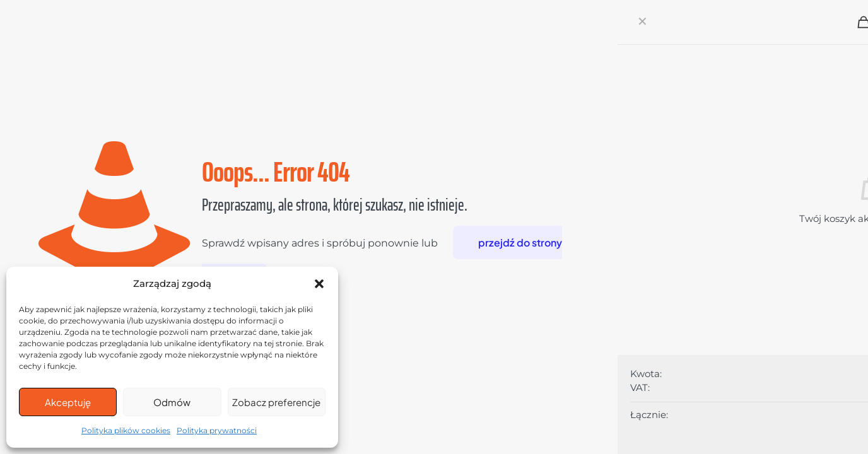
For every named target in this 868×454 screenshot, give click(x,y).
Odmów (172, 402)
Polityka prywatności (217, 430)
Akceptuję (68, 402)
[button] (319, 284)
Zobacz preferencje (276, 402)
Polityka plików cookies (126, 430)
